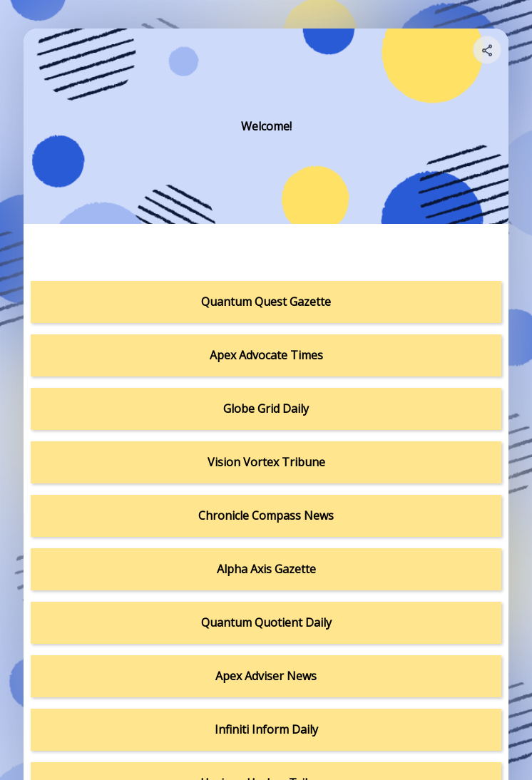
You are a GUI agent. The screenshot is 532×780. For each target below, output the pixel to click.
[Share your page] (487, 50)
